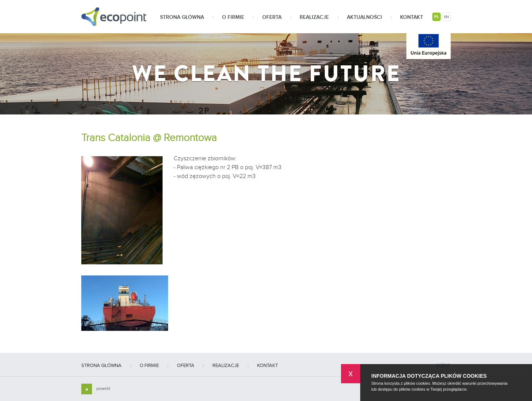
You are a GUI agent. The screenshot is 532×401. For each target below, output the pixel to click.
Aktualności (364, 17)
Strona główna (182, 17)
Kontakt (412, 17)
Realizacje (314, 17)
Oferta (272, 17)
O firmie (233, 17)
